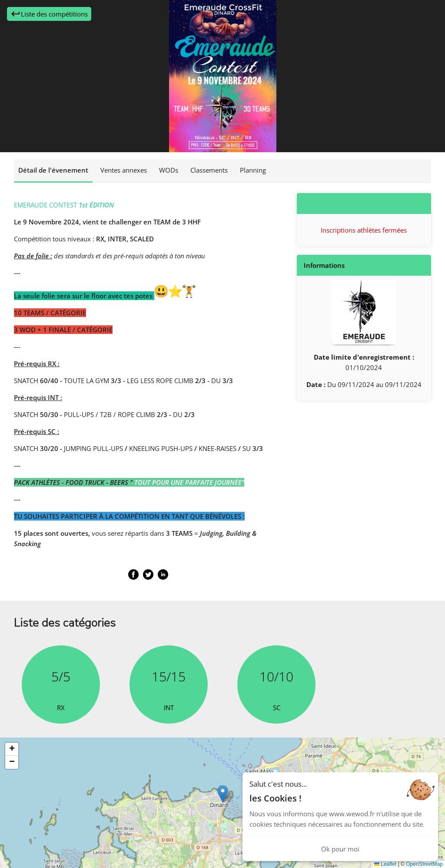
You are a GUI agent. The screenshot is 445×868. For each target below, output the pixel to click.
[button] (223, 794)
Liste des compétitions (49, 14)
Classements (209, 170)
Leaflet (385, 864)
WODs (169, 170)
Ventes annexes (124, 170)
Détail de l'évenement (53, 170)
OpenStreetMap (424, 864)
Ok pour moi (340, 849)
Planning (253, 170)
